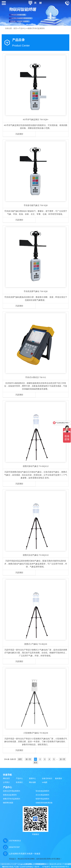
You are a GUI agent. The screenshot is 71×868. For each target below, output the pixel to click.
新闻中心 (32, 778)
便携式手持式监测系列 (36, 28)
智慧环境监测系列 (42, 799)
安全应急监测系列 (42, 791)
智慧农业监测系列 (10, 795)
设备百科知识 (47, 778)
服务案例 (58, 778)
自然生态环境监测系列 (12, 791)
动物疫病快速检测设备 (44, 803)
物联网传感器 (8, 803)
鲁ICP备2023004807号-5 (60, 867)
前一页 (28, 759)
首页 (15, 28)
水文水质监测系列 (42, 795)
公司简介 (6, 782)
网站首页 (6, 778)
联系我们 (19, 782)
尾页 (36, 763)
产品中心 (22, 28)
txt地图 (45, 782)
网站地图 (32, 782)
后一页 (62, 759)
